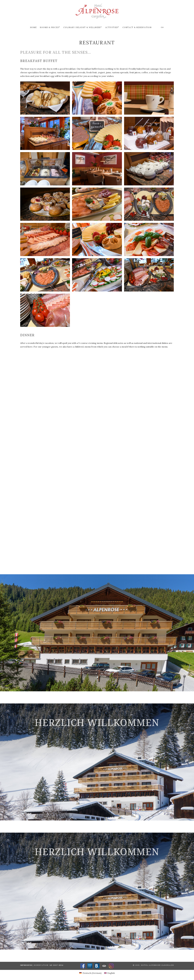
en (162, 27)
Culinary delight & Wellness (82, 27)
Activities (112, 27)
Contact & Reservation (137, 27)
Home (33, 27)
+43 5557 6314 (56, 965)
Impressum (26, 965)
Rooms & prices (49, 27)
